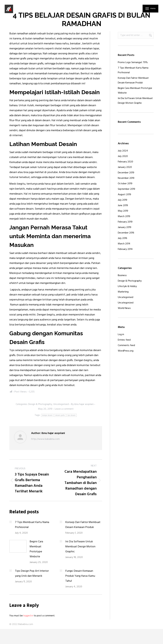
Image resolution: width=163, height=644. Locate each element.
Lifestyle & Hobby (127, 286)
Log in (121, 334)
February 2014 (125, 249)
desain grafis (60, 415)
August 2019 (124, 195)
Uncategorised (61, 404)
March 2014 (124, 244)
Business (122, 275)
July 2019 (122, 200)
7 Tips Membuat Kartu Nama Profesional (32, 525)
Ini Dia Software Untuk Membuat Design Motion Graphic (80, 547)
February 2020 (125, 162)
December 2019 (126, 173)
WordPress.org (126, 351)
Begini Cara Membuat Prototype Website (36, 549)
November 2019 (126, 178)
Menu (153, 9)
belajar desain (47, 415)
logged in (28, 616)
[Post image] (11, 522)
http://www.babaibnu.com (45, 439)
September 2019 (126, 189)
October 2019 (125, 184)
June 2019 (123, 206)
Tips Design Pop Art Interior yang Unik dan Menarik (32, 573)
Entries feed (124, 340)
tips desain (72, 415)
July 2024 (123, 151)
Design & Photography (40, 404)
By (82, 404)
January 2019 (125, 227)
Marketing (123, 292)
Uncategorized (126, 303)
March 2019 (124, 216)
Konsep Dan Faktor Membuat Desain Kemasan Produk (83, 525)
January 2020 (125, 167)
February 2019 (125, 222)
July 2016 (122, 238)
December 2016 (126, 233)
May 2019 (123, 211)
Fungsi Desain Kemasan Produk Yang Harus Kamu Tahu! (80, 576)
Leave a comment (64, 409)
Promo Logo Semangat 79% (133, 62)
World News (124, 308)
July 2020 (123, 156)
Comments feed (126, 345)
